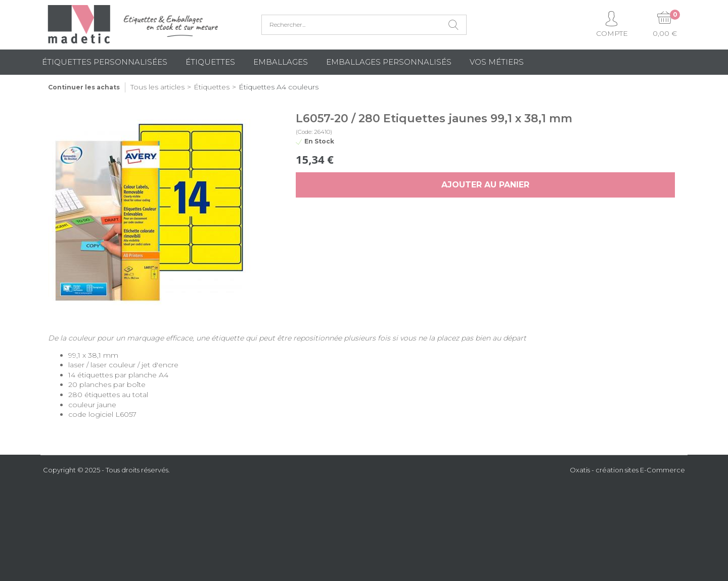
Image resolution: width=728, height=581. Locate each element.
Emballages (281, 62)
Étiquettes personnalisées (105, 62)
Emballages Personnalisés (389, 62)
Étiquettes (210, 62)
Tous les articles (157, 87)
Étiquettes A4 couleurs (279, 87)
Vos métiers (497, 62)
